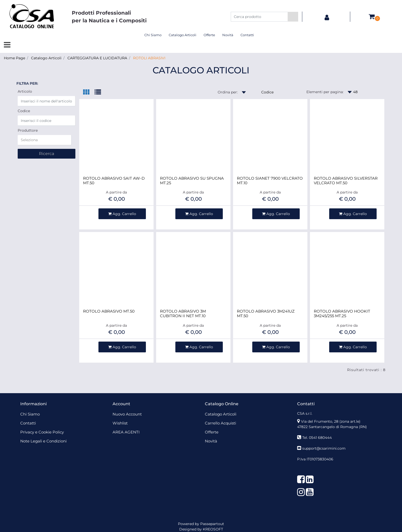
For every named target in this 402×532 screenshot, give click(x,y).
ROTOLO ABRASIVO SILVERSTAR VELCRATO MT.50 (346, 181)
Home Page (14, 58)
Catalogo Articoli (46, 58)
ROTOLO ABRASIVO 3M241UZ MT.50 (266, 314)
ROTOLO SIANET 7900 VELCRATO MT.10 (270, 181)
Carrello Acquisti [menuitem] (220, 423)
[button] (293, 17)
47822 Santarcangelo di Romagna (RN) (332, 427)
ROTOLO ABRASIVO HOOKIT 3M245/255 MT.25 (342, 314)
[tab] (89, 93)
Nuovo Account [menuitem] (127, 414)
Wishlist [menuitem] (120, 423)
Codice (24, 111)
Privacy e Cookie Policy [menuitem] (42, 432)
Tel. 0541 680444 (317, 438)
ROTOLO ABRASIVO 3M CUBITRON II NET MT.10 (183, 314)
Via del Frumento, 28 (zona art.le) (331, 421)
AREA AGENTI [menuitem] (126, 432)
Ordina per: (228, 92)
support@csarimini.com (324, 448)
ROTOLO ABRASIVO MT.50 (109, 311)
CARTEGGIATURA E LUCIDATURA (97, 58)
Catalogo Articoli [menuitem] (183, 35)
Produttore (28, 130)
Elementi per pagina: (325, 92)
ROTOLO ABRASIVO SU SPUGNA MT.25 (192, 181)
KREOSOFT (213, 529)
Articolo (25, 91)
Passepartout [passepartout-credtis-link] (212, 524)
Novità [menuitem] (228, 35)
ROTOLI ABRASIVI (149, 58)
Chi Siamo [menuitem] (153, 35)
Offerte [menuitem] (209, 35)
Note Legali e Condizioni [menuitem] (43, 441)
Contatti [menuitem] (247, 35)
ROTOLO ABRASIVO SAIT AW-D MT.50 (114, 181)
